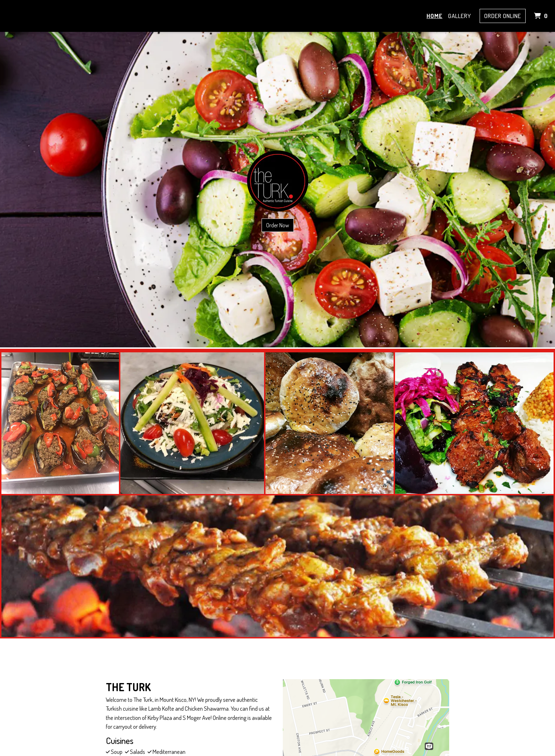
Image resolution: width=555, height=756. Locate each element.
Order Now (278, 225)
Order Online (503, 16)
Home (434, 16)
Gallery (460, 16)
